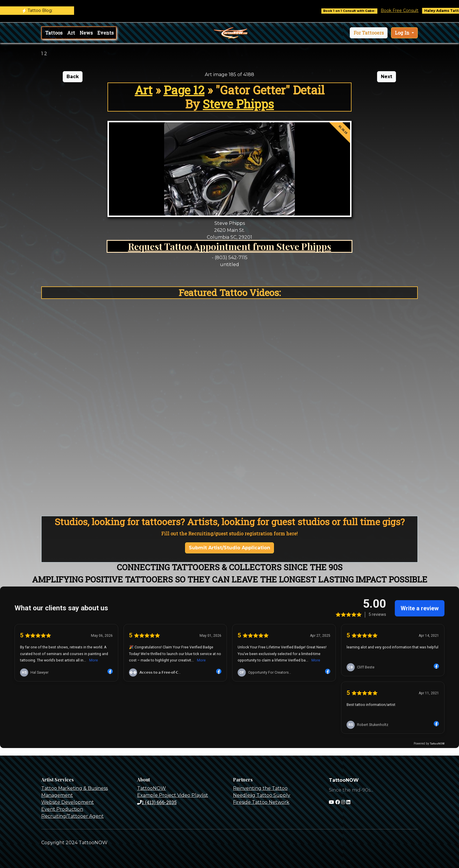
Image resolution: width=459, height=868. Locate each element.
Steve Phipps (238, 104)
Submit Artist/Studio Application (229, 548)
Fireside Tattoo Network (261, 802)
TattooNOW (151, 788)
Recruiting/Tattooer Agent (72, 816)
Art (71, 33)
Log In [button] (403, 33)
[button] (369, 33)
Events (105, 33)
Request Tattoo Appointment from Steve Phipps (230, 246)
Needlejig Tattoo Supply (262, 795)
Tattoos (54, 33)
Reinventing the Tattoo (260, 788)
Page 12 (184, 90)
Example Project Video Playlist (173, 795)
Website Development (68, 802)
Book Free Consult (406, 10)
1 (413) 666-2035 (157, 802)
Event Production (62, 809)
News (86, 33)
